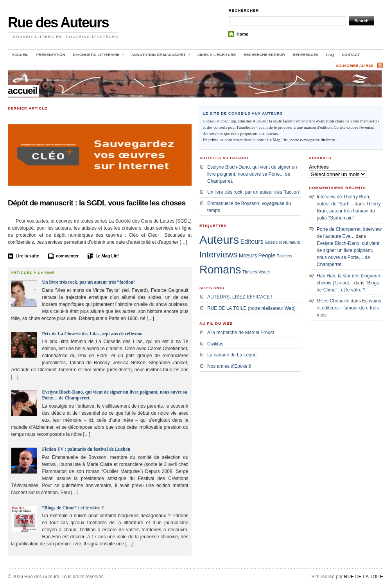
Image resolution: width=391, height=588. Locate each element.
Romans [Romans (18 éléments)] (220, 270)
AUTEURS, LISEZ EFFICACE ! (240, 297)
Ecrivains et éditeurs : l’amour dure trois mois (349, 308)
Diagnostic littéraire (97, 56)
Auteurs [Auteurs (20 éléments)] (219, 240)
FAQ (330, 55)
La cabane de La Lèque (232, 355)
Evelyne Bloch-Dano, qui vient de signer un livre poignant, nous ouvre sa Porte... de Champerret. (252, 174)
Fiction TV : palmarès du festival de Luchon (86, 449)
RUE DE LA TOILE (364, 577)
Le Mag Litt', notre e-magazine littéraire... (303, 140)
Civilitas (215, 344)
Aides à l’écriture (217, 55)
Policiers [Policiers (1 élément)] (284, 256)
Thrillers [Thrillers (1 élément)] (250, 272)
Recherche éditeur (264, 55)
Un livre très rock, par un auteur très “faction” (89, 282)
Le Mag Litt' (107, 256)
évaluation (325, 121)
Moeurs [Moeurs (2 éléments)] (248, 255)
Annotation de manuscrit (160, 56)
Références (306, 55)
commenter (67, 256)
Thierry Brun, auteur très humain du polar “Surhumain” (349, 211)
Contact (351, 55)
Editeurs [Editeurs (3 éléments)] (252, 241)
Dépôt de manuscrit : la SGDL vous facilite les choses (97, 203)
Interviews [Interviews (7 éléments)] (218, 254)
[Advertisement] (348, 366)
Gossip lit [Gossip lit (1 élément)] (273, 242)
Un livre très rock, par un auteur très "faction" (254, 192)
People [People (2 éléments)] (267, 255)
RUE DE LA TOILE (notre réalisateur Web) (251, 308)
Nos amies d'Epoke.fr (230, 366)
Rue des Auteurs (58, 22)
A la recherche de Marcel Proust (241, 333)
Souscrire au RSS (355, 66)
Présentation (51, 55)
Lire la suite (27, 256)
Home (242, 34)
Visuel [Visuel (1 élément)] (264, 272)
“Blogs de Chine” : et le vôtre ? (73, 508)
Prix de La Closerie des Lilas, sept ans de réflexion (92, 334)
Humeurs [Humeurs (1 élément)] (291, 242)
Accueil (20, 55)
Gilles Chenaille (333, 301)
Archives (319, 167)
